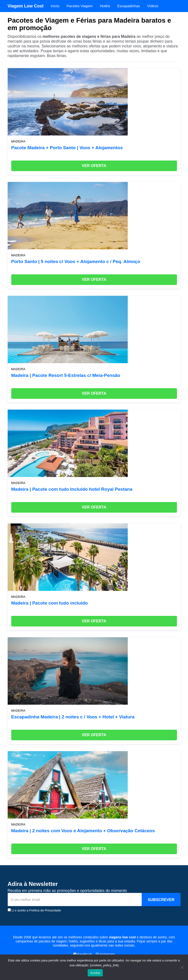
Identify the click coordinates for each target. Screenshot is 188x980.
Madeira (18, 141)
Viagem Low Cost (26, 6)
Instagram (105, 954)
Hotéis (105, 6)
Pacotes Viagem (80, 6)
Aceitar (95, 973)
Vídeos (153, 6)
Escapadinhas (129, 6)
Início (55, 6)
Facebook (83, 954)
